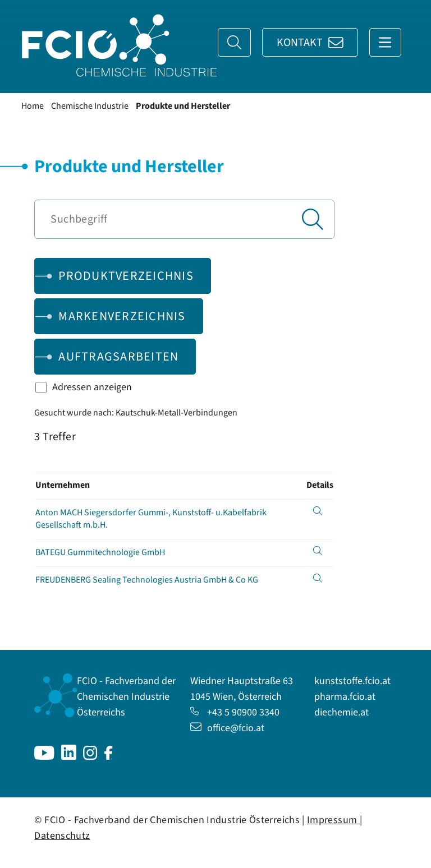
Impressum (333, 820)
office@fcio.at (227, 728)
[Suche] (234, 42)
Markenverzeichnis (122, 316)
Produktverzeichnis (126, 276)
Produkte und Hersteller (183, 106)
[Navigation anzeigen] (385, 42)
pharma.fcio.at (345, 697)
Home (33, 106)
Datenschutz (62, 836)
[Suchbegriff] (184, 219)
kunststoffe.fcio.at (352, 681)
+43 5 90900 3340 (235, 712)
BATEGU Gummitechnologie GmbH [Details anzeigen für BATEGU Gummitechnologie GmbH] (100, 552)
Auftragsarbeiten (118, 357)
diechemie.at (341, 712)
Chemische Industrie (90, 106)
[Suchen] (313, 219)
